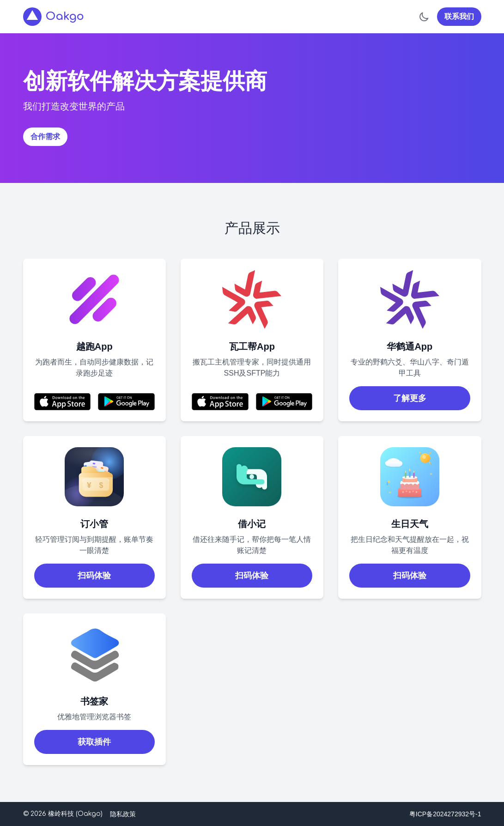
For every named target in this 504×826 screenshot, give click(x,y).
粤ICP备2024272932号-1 (445, 814)
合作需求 (45, 137)
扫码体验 (94, 576)
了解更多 (410, 398)
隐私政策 (123, 814)
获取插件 (94, 742)
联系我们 (459, 16)
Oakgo (54, 17)
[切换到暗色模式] (424, 17)
